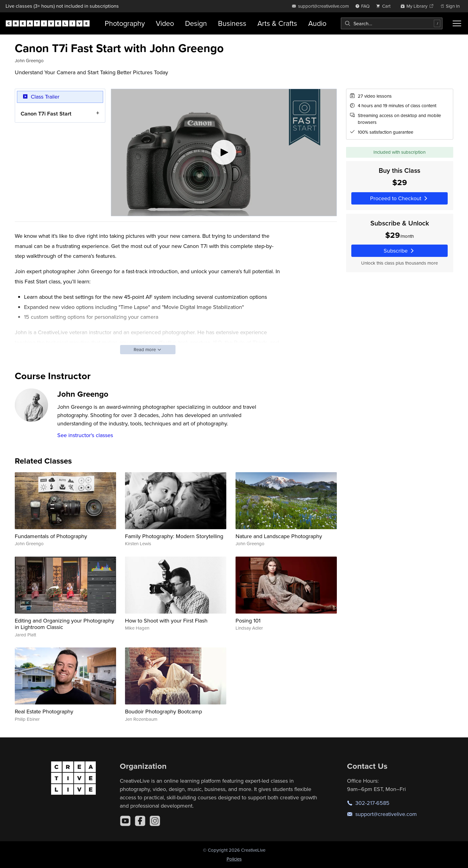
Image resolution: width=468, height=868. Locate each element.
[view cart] (385, 6)
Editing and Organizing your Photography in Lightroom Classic (65, 624)
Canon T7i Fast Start (46, 113)
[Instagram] (155, 821)
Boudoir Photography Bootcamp (163, 711)
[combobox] (392, 23)
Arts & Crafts (277, 23)
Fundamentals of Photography (51, 536)
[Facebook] (140, 821)
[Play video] (224, 152)
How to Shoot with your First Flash (166, 621)
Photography (125, 23)
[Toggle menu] (457, 23)
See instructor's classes (85, 435)
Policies (234, 859)
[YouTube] (125, 821)
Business (232, 23)
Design (196, 23)
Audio (317, 23)
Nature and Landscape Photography (279, 536)
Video (165, 23)
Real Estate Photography (44, 711)
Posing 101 (248, 621)
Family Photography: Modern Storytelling (174, 536)
